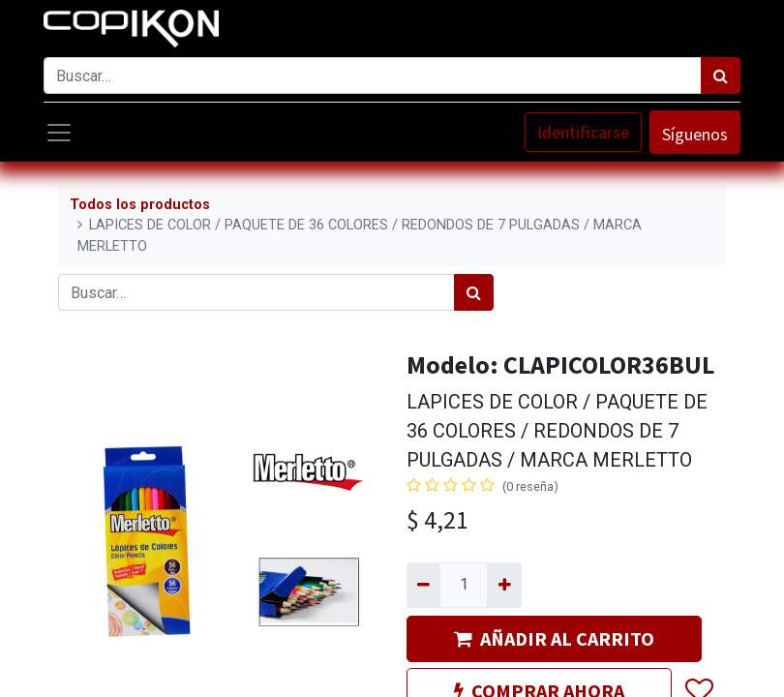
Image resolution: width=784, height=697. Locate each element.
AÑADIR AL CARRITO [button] (554, 638)
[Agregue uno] (504, 585)
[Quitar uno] (423, 585)
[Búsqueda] (721, 76)
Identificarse (583, 132)
